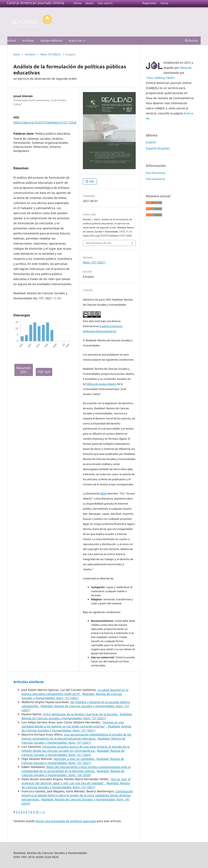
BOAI (104, 493)
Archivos (28, 40)
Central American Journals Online (36, 3)
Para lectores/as (156, 173)
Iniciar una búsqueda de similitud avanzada (66, 821)
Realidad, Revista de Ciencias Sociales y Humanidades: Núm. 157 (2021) (72, 696)
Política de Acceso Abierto (101, 384)
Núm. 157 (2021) (50, 54)
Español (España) (158, 148)
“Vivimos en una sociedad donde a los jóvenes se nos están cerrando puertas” (73, 724)
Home (77, 3)
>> (43, 812)
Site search (105, 3)
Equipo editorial (51, 40)
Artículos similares (29, 682)
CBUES (170, 78)
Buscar (191, 40)
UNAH (158, 78)
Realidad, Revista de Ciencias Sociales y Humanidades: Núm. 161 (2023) (73, 753)
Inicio (17, 54)
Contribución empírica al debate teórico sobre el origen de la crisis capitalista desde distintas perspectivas (77, 795)
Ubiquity (186, 68)
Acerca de (76, 40)
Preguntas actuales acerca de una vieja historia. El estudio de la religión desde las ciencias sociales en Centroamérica (76, 749)
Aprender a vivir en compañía (74, 759)
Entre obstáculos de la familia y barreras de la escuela (81, 714)
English (151, 142)
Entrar (164, 3)
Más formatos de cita (98, 243)
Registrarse (149, 3)
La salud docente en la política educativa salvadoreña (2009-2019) (75, 692)
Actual (12, 40)
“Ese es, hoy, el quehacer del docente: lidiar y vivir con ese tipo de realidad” (76, 781)
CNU (150, 78)
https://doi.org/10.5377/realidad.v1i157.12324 (45, 122)
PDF (91, 182)
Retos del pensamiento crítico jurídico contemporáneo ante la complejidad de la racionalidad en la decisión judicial (76, 769)
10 (37, 812)
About (90, 3)
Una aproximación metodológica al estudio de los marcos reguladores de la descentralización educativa (76, 736)
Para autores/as (155, 179)
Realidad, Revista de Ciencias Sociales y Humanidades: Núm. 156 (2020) (73, 773)
